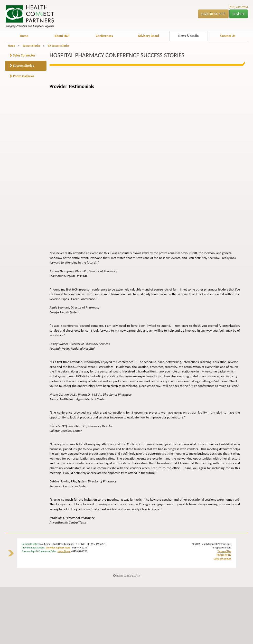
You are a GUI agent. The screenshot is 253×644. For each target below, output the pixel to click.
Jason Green (64, 551)
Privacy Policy (224, 555)
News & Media (188, 36)
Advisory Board (148, 36)
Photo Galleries (22, 76)
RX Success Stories (59, 46)
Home (24, 36)
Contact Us (228, 36)
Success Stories (31, 46)
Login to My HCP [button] (213, 14)
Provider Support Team (58, 548)
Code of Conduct (222, 559)
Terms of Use (224, 551)
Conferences (104, 36)
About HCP (62, 36)
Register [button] (239, 14)
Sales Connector (22, 55)
